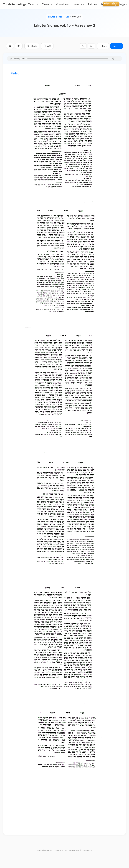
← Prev (103, 46)
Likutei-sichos (55, 17)
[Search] (123, 5)
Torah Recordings (15, 4)
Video (15, 74)
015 (67, 17)
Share (32, 46)
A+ (91, 46)
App (47, 46)
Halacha (79, 4)
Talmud (47, 4)
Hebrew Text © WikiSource (80, 850)
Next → (117, 46)
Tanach (33, 4)
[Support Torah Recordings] (111, 4)
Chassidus (63, 4)
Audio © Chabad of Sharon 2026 (52, 850)
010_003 (76, 17)
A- (83, 46)
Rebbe (93, 4)
